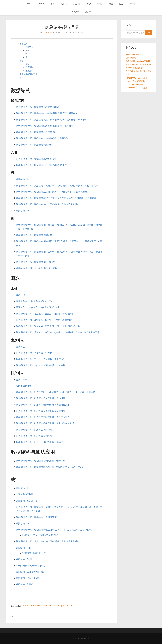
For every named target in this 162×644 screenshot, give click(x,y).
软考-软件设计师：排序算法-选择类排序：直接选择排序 (43, 405)
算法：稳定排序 (24, 386)
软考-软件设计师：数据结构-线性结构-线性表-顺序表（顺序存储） (48, 113)
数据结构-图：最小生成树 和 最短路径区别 (37, 268)
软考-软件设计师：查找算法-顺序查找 (34, 353)
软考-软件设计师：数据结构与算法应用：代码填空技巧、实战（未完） (50, 467)
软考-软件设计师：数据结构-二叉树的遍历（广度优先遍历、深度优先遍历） (53, 192)
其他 (27, 50)
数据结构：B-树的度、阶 (34, 553)
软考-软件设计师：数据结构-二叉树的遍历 (36, 517)
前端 (111, 4)
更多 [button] (88, 12)
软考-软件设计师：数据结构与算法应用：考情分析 (40, 461)
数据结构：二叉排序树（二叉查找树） (41, 535)
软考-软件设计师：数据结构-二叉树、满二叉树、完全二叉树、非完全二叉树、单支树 (57, 186)
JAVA (89, 4)
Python (64, 4)
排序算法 (29, 71)
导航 (53, 4)
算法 (22, 61)
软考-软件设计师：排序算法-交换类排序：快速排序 (41, 411)
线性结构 (29, 47)
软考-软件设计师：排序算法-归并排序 (34, 430)
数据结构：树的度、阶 (27, 501)
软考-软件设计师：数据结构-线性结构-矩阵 (37, 159)
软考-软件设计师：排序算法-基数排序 (34, 436)
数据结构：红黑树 (25, 584)
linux (121, 4)
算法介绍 (20, 295)
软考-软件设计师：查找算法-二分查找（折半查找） (41, 359)
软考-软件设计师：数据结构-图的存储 (34, 235)
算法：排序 (21, 380)
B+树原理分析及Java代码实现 (31, 566)
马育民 (49, 33)
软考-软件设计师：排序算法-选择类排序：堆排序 (40, 442)
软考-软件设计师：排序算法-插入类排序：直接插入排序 (43, 417)
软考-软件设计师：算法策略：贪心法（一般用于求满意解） (45, 320)
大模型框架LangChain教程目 (138, 61)
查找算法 (29, 67)
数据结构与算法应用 (28, 74)
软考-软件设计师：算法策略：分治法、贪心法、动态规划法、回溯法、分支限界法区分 (58, 332)
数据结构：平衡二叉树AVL (29, 578)
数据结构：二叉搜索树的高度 (30, 572)
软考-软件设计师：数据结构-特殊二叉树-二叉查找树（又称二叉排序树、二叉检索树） (57, 198)
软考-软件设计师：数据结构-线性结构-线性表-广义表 (41, 165)
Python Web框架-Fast (135, 54)
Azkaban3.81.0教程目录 (136, 81)
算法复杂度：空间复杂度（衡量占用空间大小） (39, 307)
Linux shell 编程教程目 (135, 84)
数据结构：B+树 (24, 559)
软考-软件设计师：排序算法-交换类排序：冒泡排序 (41, 398)
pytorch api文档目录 (134, 68)
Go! (148, 33)
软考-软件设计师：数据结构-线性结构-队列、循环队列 (42, 138)
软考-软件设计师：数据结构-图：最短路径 (36, 262)
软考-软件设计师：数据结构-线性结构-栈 (36, 132)
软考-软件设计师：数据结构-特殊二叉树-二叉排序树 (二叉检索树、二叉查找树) (54, 530)
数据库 (100, 4)
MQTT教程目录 (132, 58)
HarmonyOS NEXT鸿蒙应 (136, 78)
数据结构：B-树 (24, 548)
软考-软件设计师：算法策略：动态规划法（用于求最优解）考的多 (48, 326)
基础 (27, 64)
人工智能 (77, 4)
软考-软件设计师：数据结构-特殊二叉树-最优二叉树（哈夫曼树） (48, 204)
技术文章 (75, 12)
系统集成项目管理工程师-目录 (138, 64)
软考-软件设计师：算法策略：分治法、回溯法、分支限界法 (45, 314)
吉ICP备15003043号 (81, 638)
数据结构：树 (23, 179)
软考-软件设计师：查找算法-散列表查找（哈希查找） (42, 365)
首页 (29, 4)
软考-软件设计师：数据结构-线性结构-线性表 (38, 107)
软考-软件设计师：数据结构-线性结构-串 (36, 145)
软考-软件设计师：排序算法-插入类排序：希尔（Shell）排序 (45, 423)
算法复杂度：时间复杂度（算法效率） (35, 301)
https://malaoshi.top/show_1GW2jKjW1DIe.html (49, 606)
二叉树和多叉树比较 (26, 494)
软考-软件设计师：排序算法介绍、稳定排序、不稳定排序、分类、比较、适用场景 (56, 392)
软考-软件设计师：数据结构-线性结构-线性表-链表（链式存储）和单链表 (51, 120)
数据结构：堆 (23, 211)
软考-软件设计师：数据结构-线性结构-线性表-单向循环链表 (45, 126)
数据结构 (24, 44)
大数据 (132, 4)
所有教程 (41, 4)
